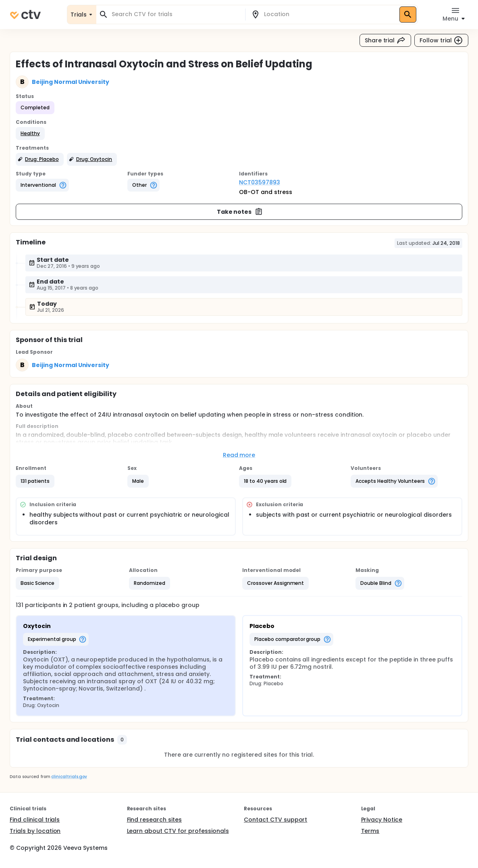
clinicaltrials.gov (69, 777)
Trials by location (35, 831)
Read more (239, 455)
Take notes (240, 212)
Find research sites (154, 820)
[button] (30, 134)
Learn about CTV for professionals (178, 831)
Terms (370, 831)
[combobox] (176, 14)
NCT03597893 (260, 182)
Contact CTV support (275, 820)
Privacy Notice (382, 820)
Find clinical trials (35, 820)
